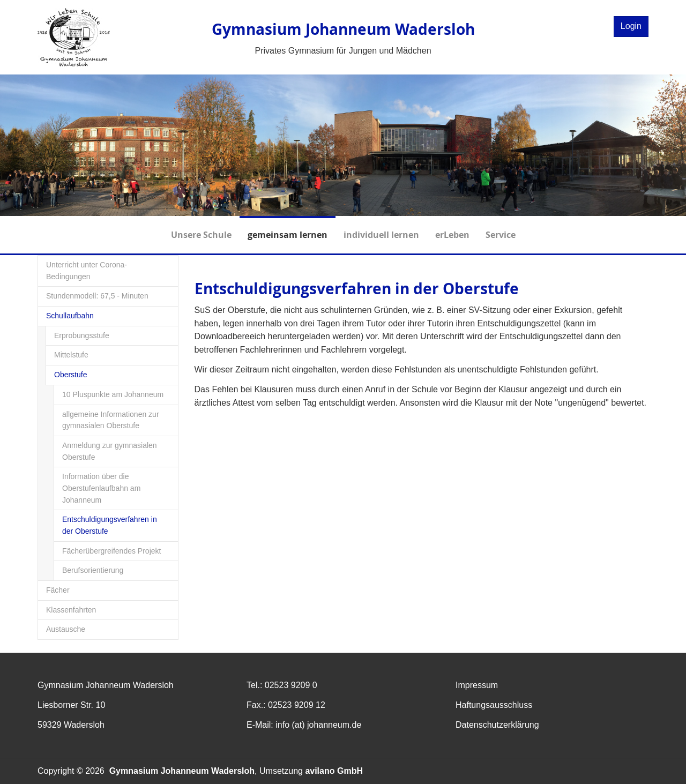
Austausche (66, 629)
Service (501, 228)
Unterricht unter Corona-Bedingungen (87, 271)
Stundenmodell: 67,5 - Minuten (97, 296)
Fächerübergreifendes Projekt (111, 551)
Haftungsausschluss (494, 705)
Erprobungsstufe (82, 335)
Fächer (58, 590)
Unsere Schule (201, 228)
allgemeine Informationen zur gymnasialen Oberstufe (111, 420)
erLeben (452, 228)
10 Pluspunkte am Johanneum (113, 394)
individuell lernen (381, 228)
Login (631, 26)
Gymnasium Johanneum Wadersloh (182, 771)
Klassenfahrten (71, 610)
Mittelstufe (71, 355)
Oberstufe (70, 375)
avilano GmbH (334, 771)
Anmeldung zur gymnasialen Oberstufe (110, 451)
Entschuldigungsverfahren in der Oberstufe (110, 525)
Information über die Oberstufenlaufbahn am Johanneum (101, 488)
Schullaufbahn (70, 316)
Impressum (477, 685)
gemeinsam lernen (288, 228)
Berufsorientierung (93, 570)
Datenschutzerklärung (497, 725)
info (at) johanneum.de (318, 725)
